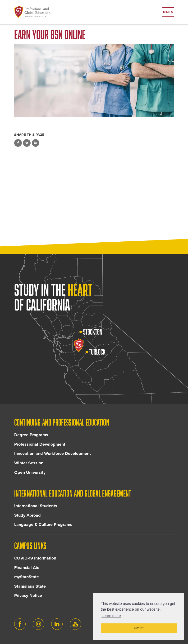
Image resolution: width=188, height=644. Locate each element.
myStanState (27, 577)
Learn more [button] (111, 616)
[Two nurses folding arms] (94, 80)
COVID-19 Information (35, 558)
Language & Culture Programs (43, 524)
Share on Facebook (18, 143)
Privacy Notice (28, 595)
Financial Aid (27, 568)
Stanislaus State (30, 586)
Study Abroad (28, 515)
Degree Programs (31, 435)
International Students (36, 506)
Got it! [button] (139, 628)
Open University (30, 472)
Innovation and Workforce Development (53, 453)
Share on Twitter (27, 143)
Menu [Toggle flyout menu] (168, 12)
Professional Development (40, 444)
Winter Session (29, 463)
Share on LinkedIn (36, 143)
